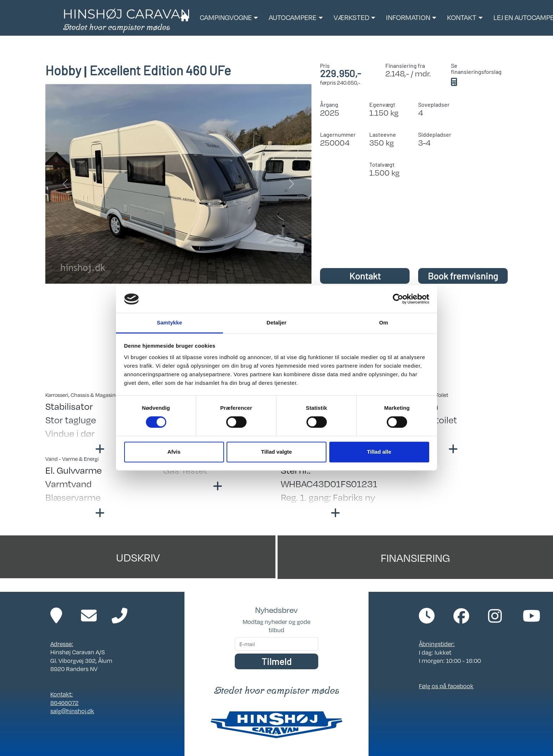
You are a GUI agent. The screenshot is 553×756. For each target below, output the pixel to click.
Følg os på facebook (446, 686)
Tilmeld (276, 661)
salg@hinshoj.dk (72, 711)
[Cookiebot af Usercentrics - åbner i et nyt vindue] (398, 299)
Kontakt (365, 276)
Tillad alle (379, 452)
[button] (229, 18)
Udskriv (138, 557)
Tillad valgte (276, 452)
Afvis (174, 452)
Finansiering (415, 557)
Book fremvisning (463, 276)
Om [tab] (383, 322)
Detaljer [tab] (276, 322)
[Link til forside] (126, 20)
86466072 (64, 703)
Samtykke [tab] (170, 322)
